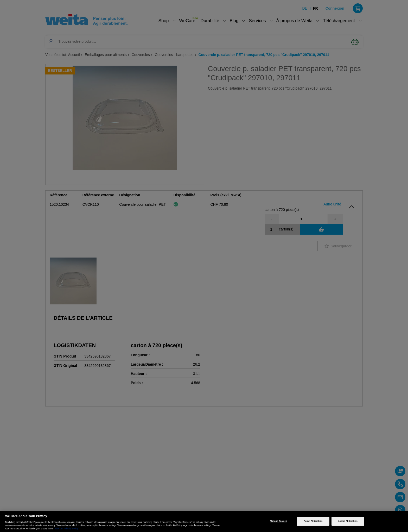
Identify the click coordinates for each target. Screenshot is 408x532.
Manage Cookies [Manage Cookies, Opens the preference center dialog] (279, 521)
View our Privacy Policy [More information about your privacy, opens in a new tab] (66, 529)
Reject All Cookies (313, 521)
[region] (204, 521)
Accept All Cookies (348, 521)
